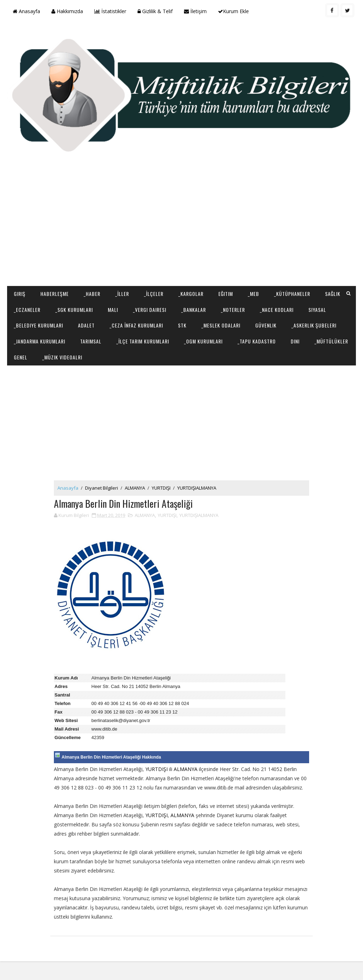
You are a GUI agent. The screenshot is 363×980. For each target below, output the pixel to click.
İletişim (195, 11)
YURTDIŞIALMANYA (199, 488)
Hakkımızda (67, 11)
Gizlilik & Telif (155, 11)
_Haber (92, 293)
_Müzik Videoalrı (62, 357)
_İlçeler (154, 293)
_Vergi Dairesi (150, 309)
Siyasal (317, 309)
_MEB (253, 293)
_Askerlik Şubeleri (314, 325)
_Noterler (233, 309)
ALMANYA (137, 488)
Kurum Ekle (233, 11)
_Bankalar (194, 309)
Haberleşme (55, 293)
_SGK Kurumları (74, 309)
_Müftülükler (331, 341)
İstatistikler (110, 11)
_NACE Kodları (277, 309)
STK (182, 325)
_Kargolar (191, 293)
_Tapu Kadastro (257, 341)
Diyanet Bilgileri (103, 488)
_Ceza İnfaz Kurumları (136, 325)
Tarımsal (91, 341)
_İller (122, 293)
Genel (21, 357)
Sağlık (333, 293)
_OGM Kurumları (203, 341)
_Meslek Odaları (221, 325)
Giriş (20, 293)
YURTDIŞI (163, 488)
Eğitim (226, 293)
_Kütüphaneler (292, 293)
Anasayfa (26, 11)
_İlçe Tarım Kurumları (143, 341)
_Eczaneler (27, 309)
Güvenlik (266, 325)
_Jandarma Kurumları (40, 341)
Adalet (86, 325)
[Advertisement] (182, 229)
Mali (113, 309)
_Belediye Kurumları (38, 325)
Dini (295, 341)
